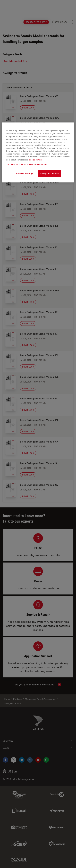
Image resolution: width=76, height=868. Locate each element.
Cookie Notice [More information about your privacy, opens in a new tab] (35, 160)
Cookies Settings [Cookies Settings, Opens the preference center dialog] (25, 173)
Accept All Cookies (49, 173)
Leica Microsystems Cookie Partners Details (27, 164)
